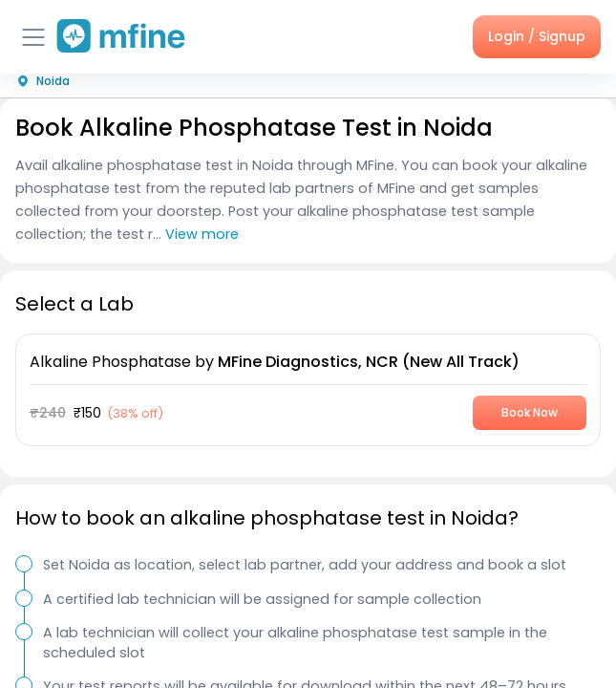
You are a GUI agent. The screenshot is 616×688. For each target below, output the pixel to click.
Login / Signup (537, 36)
